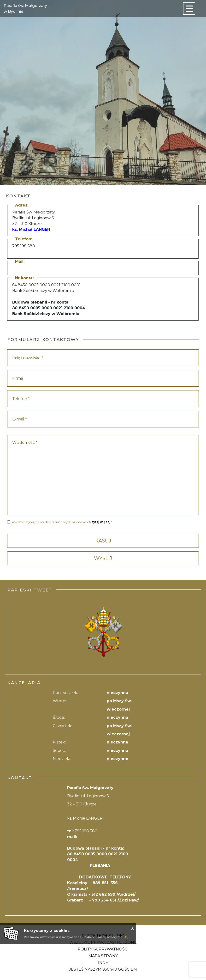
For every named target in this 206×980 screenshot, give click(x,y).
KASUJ (103, 541)
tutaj (125, 937)
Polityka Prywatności (103, 949)
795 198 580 (24, 246)
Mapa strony (103, 956)
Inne (103, 963)
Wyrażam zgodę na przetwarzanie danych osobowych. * (62, 522)
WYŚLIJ (103, 558)
